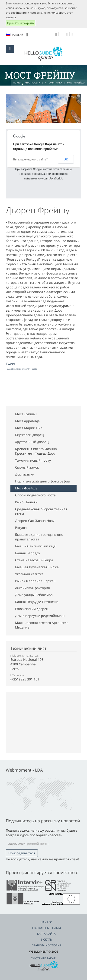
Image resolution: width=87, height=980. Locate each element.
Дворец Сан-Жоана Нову (35, 521)
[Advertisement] (43, 389)
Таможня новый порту (33, 460)
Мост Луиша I (26, 414)
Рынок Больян (26, 502)
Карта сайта (46, 934)
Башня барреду (27, 553)
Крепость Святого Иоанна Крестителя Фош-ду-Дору (36, 451)
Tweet (10, 364)
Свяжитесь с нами (46, 928)
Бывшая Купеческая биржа (37, 567)
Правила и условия (47, 945)
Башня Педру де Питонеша (37, 602)
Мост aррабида (27, 421)
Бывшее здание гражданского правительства (39, 537)
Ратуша (21, 528)
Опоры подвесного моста (35, 495)
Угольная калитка (29, 574)
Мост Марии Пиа (29, 428)
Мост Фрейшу (26, 488)
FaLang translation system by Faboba (21, 369)
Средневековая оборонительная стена (41, 511)
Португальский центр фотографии (43, 481)
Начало (46, 922)
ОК (66, 159)
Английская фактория (32, 588)
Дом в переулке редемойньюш (40, 616)
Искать (47, 940)
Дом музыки (25, 474)
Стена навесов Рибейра (34, 560)
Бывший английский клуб (36, 546)
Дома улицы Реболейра (34, 595)
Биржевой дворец (29, 435)
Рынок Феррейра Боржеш (36, 581)
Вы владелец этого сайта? (31, 160)
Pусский (17, 35)
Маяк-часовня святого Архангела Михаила (42, 625)
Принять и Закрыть (21, 23)
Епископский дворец (32, 609)
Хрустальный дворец (32, 442)
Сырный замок (27, 467)
